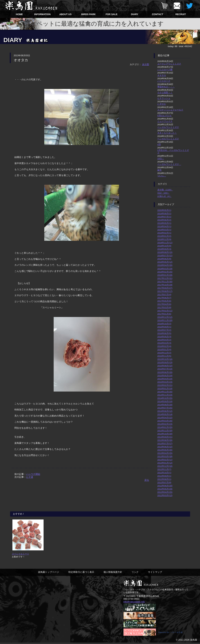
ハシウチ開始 (33, 474)
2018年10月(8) (164, 246)
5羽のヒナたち (164, 115)
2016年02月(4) (164, 346)
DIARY (135, 14)
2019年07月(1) (164, 217)
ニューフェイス (165, 121)
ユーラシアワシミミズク (169, 64)
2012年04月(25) (165, 492)
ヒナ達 (30, 477)
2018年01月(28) (165, 275)
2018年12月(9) (164, 239)
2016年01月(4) (164, 349)
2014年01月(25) (165, 427)
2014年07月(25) (165, 408)
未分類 (146, 64)
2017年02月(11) (165, 311)
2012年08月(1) (164, 479)
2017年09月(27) (165, 288)
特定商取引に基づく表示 (81, 573)
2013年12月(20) (165, 430)
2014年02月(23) (165, 424)
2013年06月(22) (165, 447)
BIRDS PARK (89, 14)
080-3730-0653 (131, 600)
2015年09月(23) (165, 362)
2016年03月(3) (164, 343)
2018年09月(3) (164, 249)
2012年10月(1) (164, 472)
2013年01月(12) (165, 463)
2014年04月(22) (165, 418)
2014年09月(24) (165, 401)
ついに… (162, 176)
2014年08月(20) (165, 405)
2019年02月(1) (164, 233)
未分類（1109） (165, 190)
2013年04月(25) (165, 453)
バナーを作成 (177, 634)
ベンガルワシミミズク (168, 127)
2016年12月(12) (165, 317)
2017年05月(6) (164, 301)
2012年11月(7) (164, 469)
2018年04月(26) (165, 265)
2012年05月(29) (165, 489)
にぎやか (162, 104)
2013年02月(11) (165, 460)
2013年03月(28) (165, 456)
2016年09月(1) (164, 327)
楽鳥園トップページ (49, 573)
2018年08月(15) (165, 252)
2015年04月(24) (165, 379)
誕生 (159, 170)
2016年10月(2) (164, 324)
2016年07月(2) (164, 330)
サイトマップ (155, 573)
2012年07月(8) (164, 482)
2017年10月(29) (165, 285)
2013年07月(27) (165, 443)
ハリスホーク (164, 81)
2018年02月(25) (165, 272)
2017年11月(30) (165, 281)
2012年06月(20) (165, 486)
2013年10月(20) (165, 434)
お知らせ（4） (164, 196)
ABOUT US (66, 14)
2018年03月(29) (165, 269)
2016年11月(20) (165, 320)
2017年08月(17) (165, 291)
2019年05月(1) (164, 223)
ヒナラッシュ (164, 98)
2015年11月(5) (164, 356)
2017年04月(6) (164, 304)
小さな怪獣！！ (165, 92)
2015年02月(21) (165, 385)
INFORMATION (42, 14)
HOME (19, 14)
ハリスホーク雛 (165, 69)
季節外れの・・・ (166, 87)
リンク (135, 573)
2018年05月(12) (165, 262)
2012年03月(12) (165, 495)
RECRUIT (181, 14)
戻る (147, 480)
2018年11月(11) (165, 242)
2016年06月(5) (164, 333)
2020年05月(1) (164, 210)
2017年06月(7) (164, 298)
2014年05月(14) (165, 414)
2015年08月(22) (165, 366)
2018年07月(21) (165, 255)
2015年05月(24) (165, 375)
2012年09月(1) (164, 476)
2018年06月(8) (164, 259)
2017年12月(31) (165, 278)
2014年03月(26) (165, 421)
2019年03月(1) (164, 230)
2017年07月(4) (164, 294)
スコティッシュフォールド (170, 110)
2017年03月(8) (164, 307)
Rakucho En (164, 634)
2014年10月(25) (165, 398)
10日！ (161, 158)
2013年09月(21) (165, 437)
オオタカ (162, 75)
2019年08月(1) (164, 213)
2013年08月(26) (165, 440)
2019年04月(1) (164, 226)
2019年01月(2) (164, 236)
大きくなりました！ (167, 133)
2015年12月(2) (164, 353)
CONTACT (158, 14)
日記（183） (163, 193)
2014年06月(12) (165, 411)
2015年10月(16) (165, 359)
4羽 (159, 144)
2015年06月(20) (165, 372)
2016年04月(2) (164, 340)
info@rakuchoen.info (134, 603)
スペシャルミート (21, 555)
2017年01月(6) (164, 314)
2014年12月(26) (165, 392)
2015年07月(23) (165, 369)
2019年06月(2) (164, 220)
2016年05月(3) (164, 336)
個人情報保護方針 (113, 573)
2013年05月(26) (165, 450)
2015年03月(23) (165, 382)
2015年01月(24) (165, 388)
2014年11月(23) (165, 395)
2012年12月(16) (165, 466)
